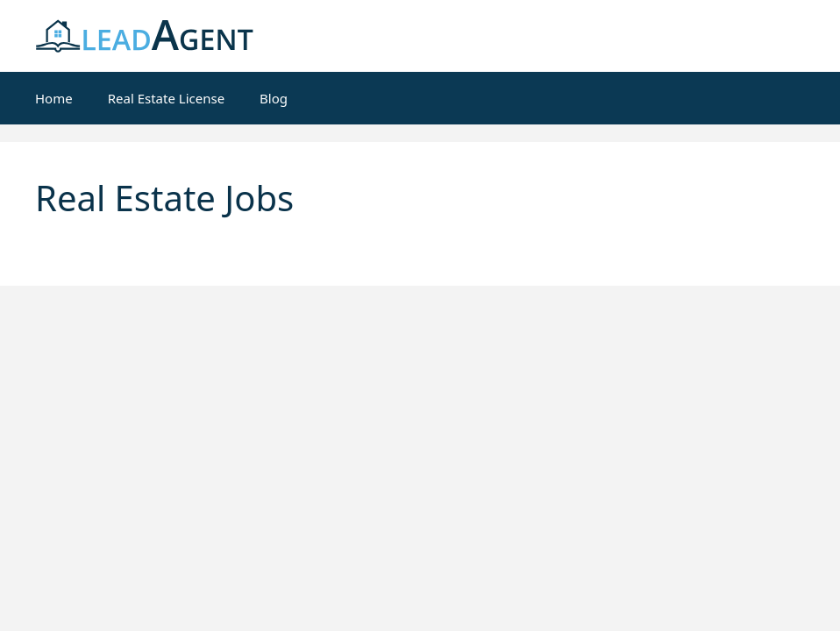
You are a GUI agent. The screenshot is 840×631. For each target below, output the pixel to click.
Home (54, 98)
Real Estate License (166, 98)
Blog (274, 98)
